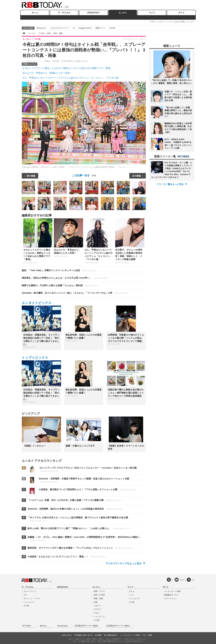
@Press (43, 626)
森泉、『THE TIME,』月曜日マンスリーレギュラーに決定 (59, 270)
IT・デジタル (64, 13)
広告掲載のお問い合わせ (83, 635)
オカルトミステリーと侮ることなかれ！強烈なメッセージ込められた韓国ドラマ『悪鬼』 (67, 68)
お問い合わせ (67, 635)
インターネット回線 (172, 591)
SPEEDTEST (93, 13)
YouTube (182, 580)
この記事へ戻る (84, 175)
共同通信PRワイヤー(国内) (86, 626)
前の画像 (31, 176)
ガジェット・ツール (32, 599)
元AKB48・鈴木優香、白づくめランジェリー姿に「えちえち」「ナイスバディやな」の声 (75, 293)
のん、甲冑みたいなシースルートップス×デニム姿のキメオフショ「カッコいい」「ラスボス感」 (71, 78)
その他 (26, 606)
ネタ (25, 595)
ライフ (152, 13)
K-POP (112, 28)
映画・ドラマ (99, 591)
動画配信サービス (171, 595)
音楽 (96, 602)
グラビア (97, 609)
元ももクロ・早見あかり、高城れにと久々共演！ (47, 73)
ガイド (181, 13)
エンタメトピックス (37, 303)
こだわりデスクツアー (59, 28)
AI (74, 28)
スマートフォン (30, 591)
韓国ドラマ (100, 28)
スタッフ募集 (147, 635)
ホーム (35, 13)
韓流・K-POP (99, 595)
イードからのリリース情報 (130, 635)
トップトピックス (35, 358)
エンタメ (123, 13)
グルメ (132, 591)
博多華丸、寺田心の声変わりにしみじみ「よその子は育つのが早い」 (65, 278)
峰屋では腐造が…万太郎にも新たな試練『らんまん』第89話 (60, 285)
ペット (132, 595)
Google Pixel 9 (85, 28)
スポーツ (97, 606)
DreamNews (62, 626)
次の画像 (136, 176)
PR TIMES (27, 626)
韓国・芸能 (98, 599)
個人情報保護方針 (111, 635)
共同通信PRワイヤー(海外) (118, 626)
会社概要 (98, 635)
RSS (193, 580)
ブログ (97, 613)
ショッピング (29, 602)
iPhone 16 (41, 28)
